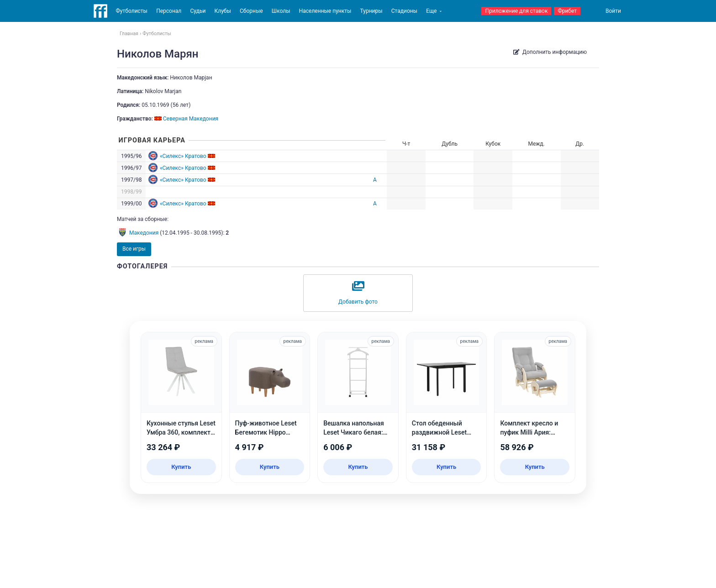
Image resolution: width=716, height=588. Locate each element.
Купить (181, 467)
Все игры (134, 249)
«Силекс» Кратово (183, 156)
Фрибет (567, 11)
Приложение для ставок (516, 11)
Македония (144, 233)
